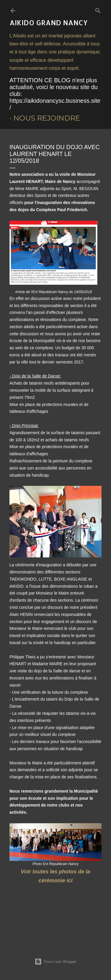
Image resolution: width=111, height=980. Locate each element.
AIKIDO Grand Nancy (49, 22)
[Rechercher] (98, 9)
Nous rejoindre (47, 118)
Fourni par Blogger (56, 962)
